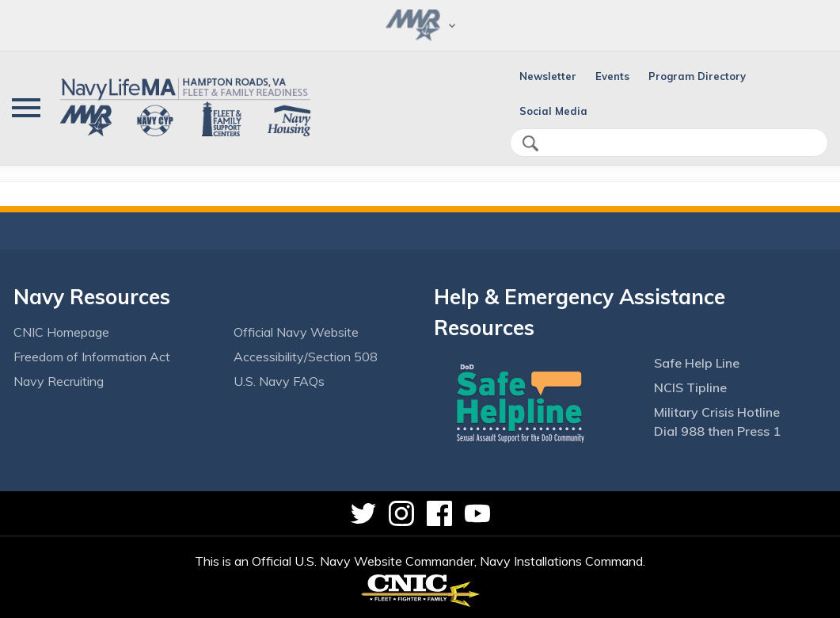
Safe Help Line (697, 363)
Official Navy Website (296, 332)
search (530, 143)
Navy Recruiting (59, 381)
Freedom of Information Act (92, 357)
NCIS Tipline (690, 387)
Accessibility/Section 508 (306, 357)
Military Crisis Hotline (717, 412)
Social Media (553, 111)
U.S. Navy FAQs (279, 381)
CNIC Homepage (61, 332)
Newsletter (548, 76)
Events (612, 76)
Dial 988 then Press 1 (717, 431)
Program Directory (697, 76)
